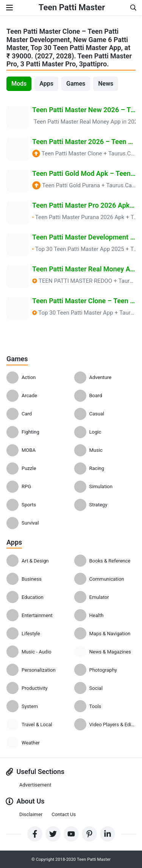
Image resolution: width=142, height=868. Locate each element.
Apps (46, 84)
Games (76, 84)
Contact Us (64, 814)
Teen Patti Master (72, 7)
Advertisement (35, 785)
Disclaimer (31, 814)
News (106, 84)
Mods (19, 84)
